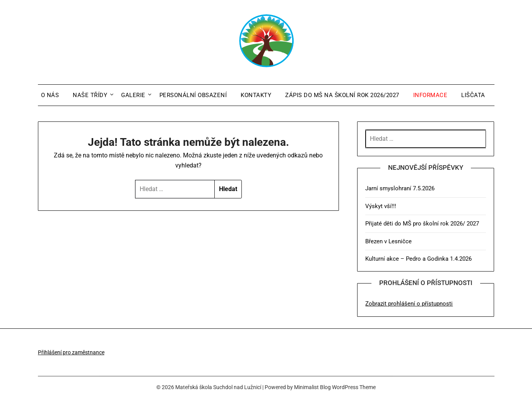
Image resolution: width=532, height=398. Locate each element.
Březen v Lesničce (388, 241)
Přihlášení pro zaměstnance (71, 352)
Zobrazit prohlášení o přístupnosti (409, 304)
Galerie (133, 95)
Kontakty (256, 95)
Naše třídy (90, 95)
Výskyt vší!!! (381, 206)
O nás (50, 95)
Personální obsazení (193, 95)
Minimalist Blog (312, 387)
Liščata (473, 95)
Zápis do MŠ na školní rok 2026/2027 (342, 95)
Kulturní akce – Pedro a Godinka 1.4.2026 (418, 259)
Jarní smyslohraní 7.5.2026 (400, 188)
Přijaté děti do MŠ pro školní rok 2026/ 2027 (422, 224)
